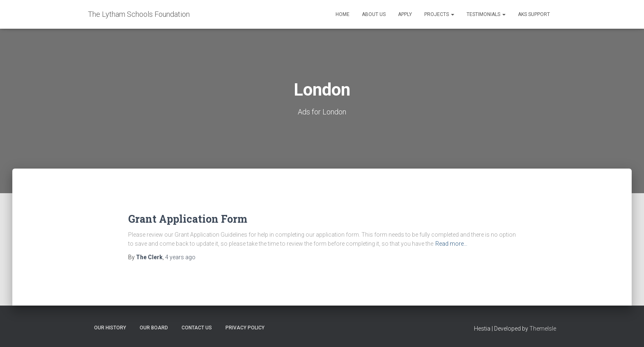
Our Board (154, 328)
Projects (439, 14)
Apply (405, 14)
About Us (374, 14)
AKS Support (534, 14)
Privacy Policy (245, 328)
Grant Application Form (188, 219)
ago (180, 257)
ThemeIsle (543, 329)
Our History (110, 328)
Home (343, 14)
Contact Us (197, 328)
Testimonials (486, 14)
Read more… (451, 244)
